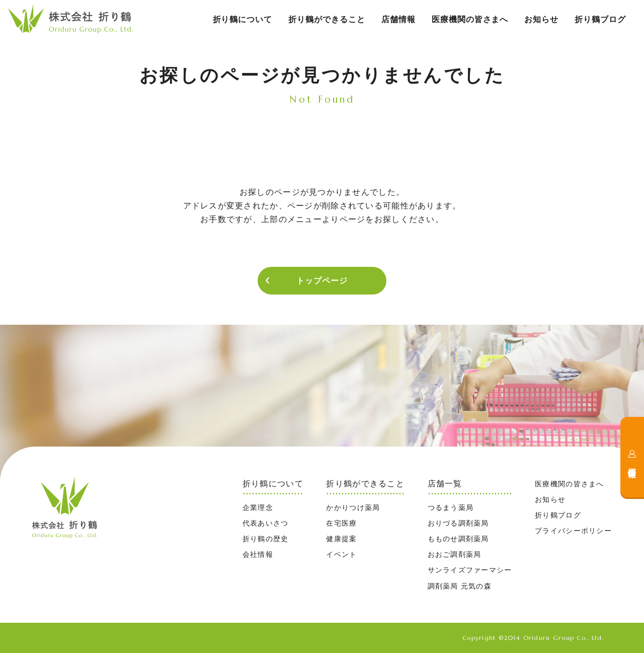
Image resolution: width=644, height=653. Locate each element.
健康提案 (341, 539)
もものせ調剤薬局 (458, 539)
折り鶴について (243, 19)
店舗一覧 (445, 484)
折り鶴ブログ (600, 19)
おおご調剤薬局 (455, 554)
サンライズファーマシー (470, 570)
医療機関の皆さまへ (470, 19)
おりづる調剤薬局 (458, 523)
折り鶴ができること (327, 19)
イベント (341, 554)
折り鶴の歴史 (266, 539)
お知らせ (541, 19)
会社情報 (258, 554)
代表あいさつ (266, 523)
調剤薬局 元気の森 (460, 586)
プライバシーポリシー (573, 531)
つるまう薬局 (451, 507)
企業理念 (258, 507)
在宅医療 (341, 523)
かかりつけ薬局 (353, 507)
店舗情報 (398, 19)
